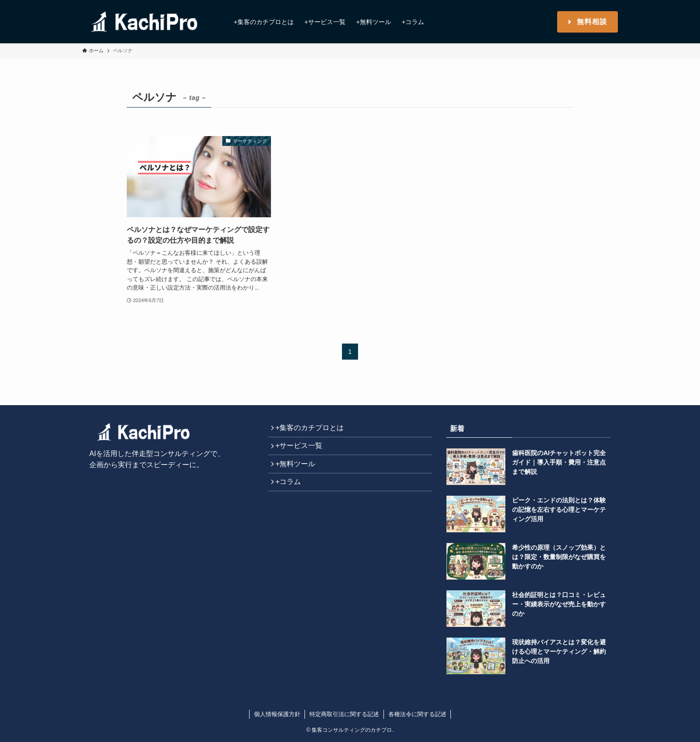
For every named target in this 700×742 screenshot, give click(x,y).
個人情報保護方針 (277, 714)
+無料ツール (298, 471)
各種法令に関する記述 (417, 714)
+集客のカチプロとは (313, 429)
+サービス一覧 (302, 450)
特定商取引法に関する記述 (344, 714)
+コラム (291, 493)
